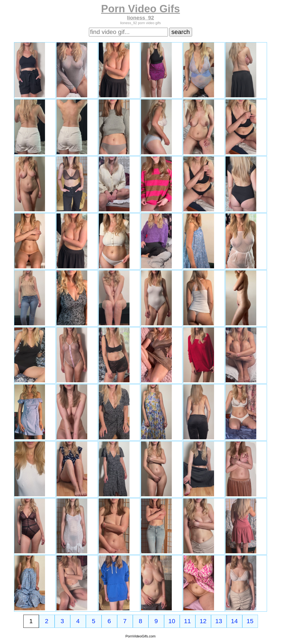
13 (219, 621)
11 (188, 621)
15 (250, 621)
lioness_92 (140, 18)
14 (234, 621)
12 (203, 621)
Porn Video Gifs (140, 9)
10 (172, 621)
